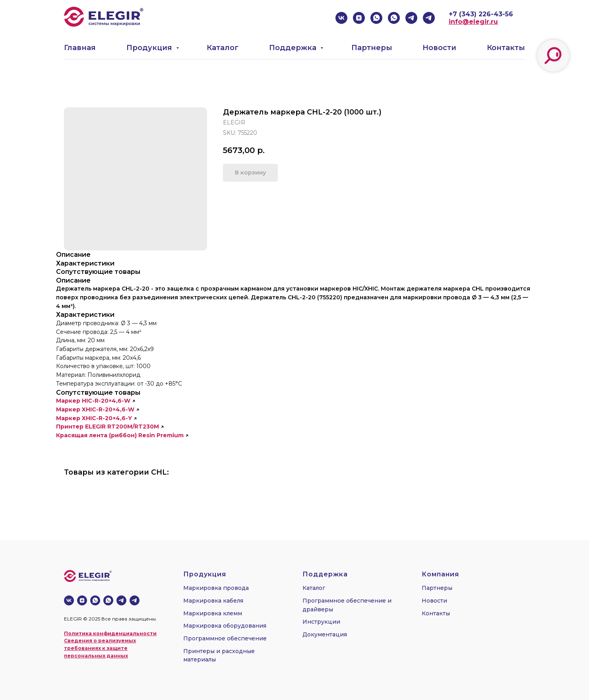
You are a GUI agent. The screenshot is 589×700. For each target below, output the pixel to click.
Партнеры (372, 48)
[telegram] (411, 18)
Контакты (506, 48)
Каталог (223, 48)
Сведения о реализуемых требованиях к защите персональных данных (100, 648)
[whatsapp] (376, 18)
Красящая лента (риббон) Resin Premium (120, 435)
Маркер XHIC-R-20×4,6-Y (94, 418)
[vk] (341, 18)
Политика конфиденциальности (110, 633)
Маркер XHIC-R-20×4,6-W (95, 409)
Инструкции (321, 622)
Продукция (150, 48)
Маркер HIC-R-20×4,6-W (93, 401)
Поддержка (294, 48)
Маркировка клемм (213, 613)
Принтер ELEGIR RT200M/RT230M (108, 427)
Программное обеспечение (225, 638)
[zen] (359, 18)
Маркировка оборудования (225, 626)
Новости (439, 48)
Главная (80, 48)
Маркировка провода (216, 588)
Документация (325, 634)
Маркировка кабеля (213, 601)
